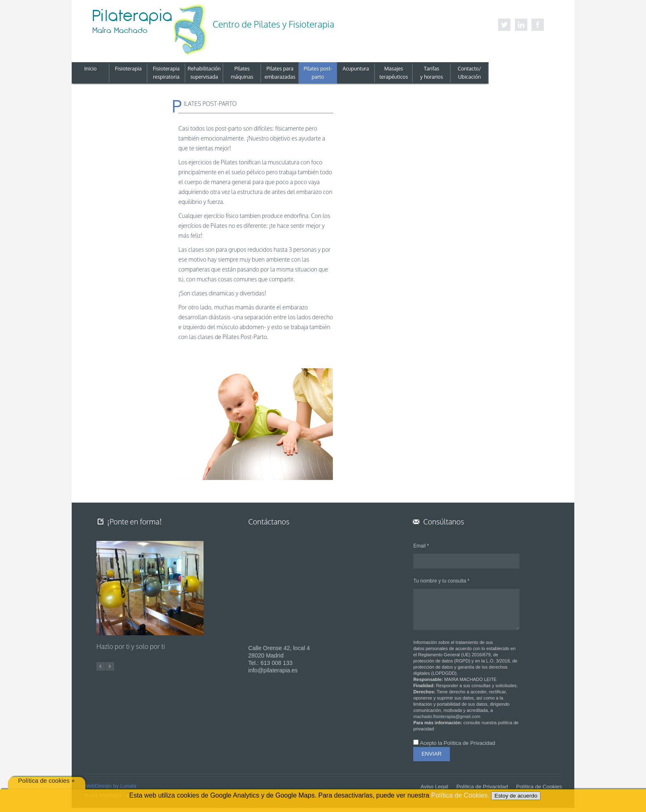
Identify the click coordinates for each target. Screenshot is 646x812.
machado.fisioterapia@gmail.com (447, 716)
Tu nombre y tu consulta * (441, 581)
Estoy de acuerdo (516, 796)
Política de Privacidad (482, 787)
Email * (421, 546)
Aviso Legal (434, 787)
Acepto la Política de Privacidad (458, 743)
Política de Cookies (539, 787)
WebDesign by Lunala (110, 786)
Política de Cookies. (461, 795)
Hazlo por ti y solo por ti (131, 647)
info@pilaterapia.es (273, 670)
